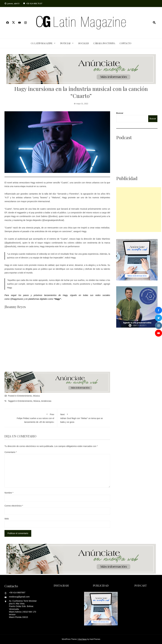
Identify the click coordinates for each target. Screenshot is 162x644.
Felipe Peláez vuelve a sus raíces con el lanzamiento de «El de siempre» (31, 418)
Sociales (84, 43)
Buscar (120, 113)
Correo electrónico (14, 506)
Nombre (9, 493)
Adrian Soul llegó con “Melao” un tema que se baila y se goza (84, 418)
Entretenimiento (25, 396)
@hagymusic (17, 299)
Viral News (82, 639)
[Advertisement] (139, 210)
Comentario (11, 452)
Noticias (65, 43)
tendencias (46, 401)
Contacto (125, 43)
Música (36, 396)
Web (7, 519)
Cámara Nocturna (104, 43)
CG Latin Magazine (42, 43)
